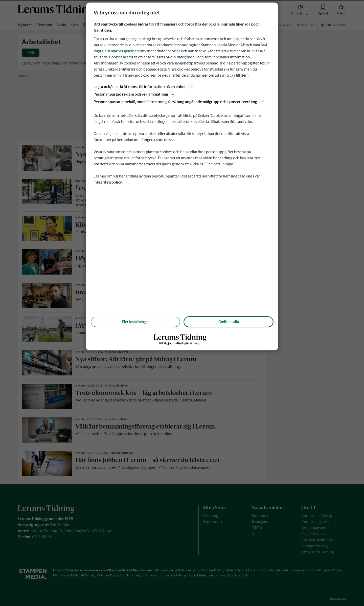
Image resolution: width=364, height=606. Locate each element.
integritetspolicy (108, 182)
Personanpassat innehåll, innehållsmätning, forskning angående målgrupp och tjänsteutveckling (179, 102)
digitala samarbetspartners (117, 51)
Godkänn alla (229, 322)
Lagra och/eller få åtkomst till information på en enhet (143, 87)
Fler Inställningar (135, 322)
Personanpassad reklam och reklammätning (134, 94)
